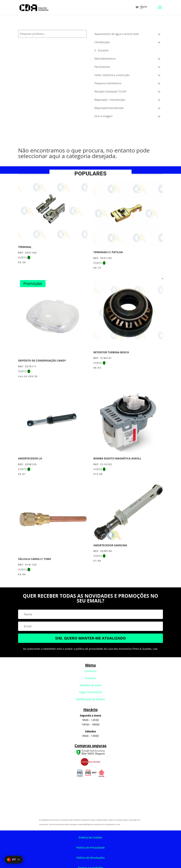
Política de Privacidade (90, 848)
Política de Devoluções (90, 858)
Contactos (90, 671)
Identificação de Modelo (90, 699)
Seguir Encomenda (90, 692)
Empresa (90, 678)
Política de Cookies (90, 837)
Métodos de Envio (91, 685)
